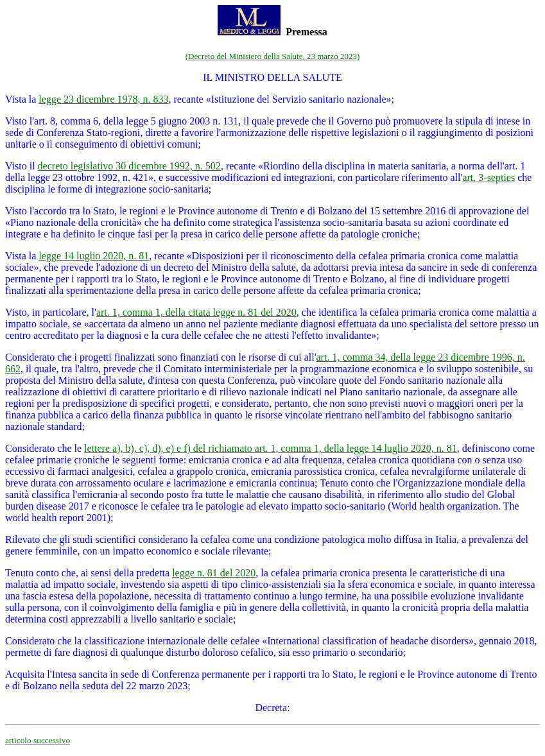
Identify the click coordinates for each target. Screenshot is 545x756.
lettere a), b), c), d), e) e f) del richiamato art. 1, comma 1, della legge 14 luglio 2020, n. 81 (271, 448)
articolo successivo (38, 740)
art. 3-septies (489, 177)
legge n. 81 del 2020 (214, 573)
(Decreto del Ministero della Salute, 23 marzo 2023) (272, 56)
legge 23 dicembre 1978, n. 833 (103, 99)
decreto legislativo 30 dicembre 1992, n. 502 (129, 166)
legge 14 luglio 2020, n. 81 (94, 256)
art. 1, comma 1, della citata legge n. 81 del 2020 (196, 312)
